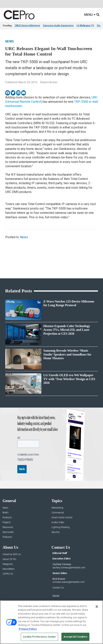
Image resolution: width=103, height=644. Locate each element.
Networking (57, 508)
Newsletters (9, 569)
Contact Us (58, 588)
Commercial (58, 513)
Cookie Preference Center (39, 637)
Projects (7, 522)
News (10, 41)
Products (7, 518)
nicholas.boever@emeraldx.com (69, 582)
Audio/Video (58, 522)
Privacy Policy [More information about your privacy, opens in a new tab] (28, 629)
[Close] (97, 607)
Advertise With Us (12, 554)
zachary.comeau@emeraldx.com (69, 568)
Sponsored (8, 532)
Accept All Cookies (75, 637)
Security (56, 532)
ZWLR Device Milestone (27, 26)
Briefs (6, 513)
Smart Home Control (62, 518)
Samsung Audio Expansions (58, 26)
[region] (51, 622)
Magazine (7, 564)
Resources (8, 527)
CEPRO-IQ (8, 574)
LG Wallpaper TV (85, 26)
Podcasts (7, 537)
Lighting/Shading (61, 527)
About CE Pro (9, 559)
